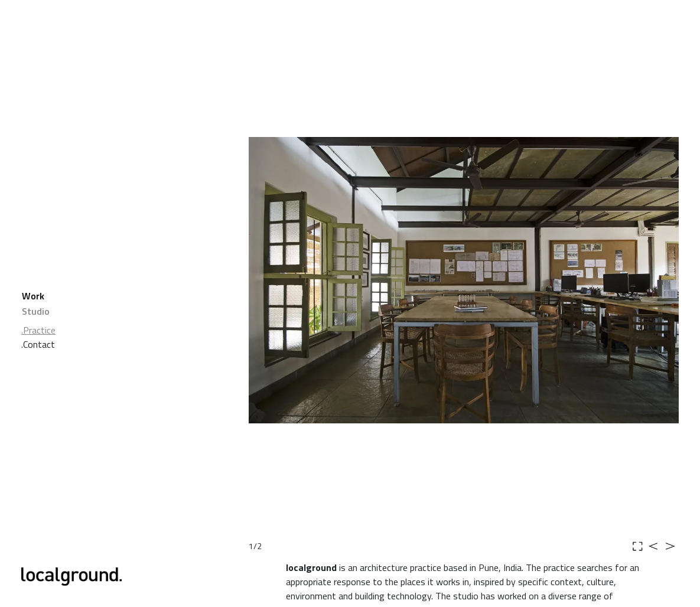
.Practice (38, 330)
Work (33, 296)
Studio (36, 311)
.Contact (38, 344)
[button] (313, 280)
